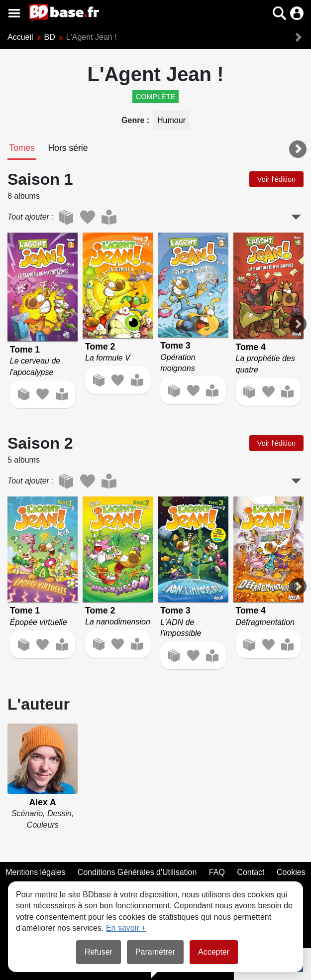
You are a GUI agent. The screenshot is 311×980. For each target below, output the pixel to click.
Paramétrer (155, 952)
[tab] (22, 149)
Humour (171, 120)
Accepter (214, 952)
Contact (251, 872)
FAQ (217, 872)
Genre (134, 120)
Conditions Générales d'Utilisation (137, 872)
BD (50, 37)
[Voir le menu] (14, 13)
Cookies (291, 872)
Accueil (20, 37)
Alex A (43, 802)
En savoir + (126, 928)
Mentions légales (35, 872)
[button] (279, 13)
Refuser (99, 952)
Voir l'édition (276, 179)
